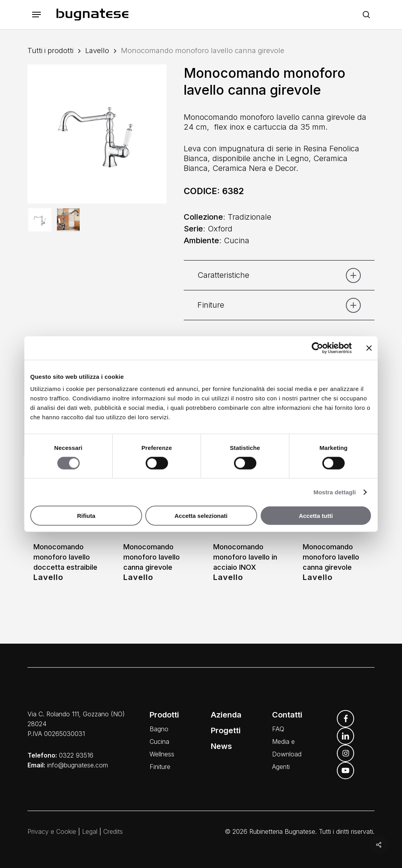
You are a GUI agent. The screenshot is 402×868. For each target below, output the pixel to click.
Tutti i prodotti (50, 50)
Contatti (287, 715)
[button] (37, 15)
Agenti (281, 767)
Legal (90, 831)
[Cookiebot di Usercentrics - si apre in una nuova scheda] (317, 348)
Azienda (226, 715)
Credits (113, 831)
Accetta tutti (316, 516)
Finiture (160, 767)
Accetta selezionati (201, 516)
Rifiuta (86, 516)
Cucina (159, 741)
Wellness (162, 754)
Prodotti (164, 715)
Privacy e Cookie (52, 831)
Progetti (226, 730)
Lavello (97, 50)
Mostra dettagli (334, 492)
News (221, 746)
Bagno (159, 729)
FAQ (278, 729)
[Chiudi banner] (369, 348)
